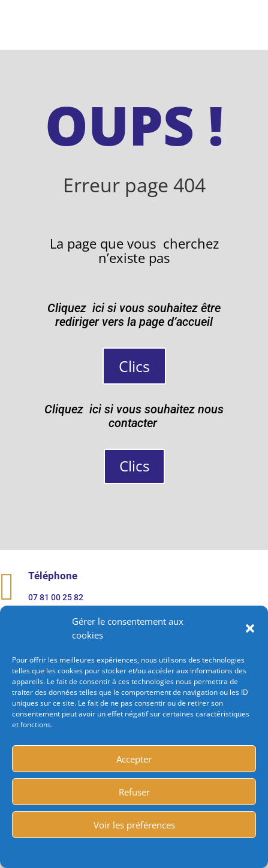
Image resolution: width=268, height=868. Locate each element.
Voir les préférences (134, 825)
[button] (250, 628)
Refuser (134, 792)
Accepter (134, 759)
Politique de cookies (128, 852)
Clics (134, 366)
